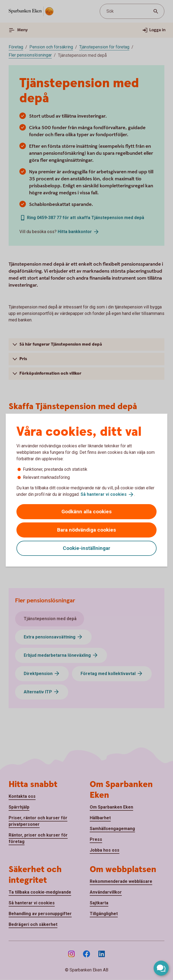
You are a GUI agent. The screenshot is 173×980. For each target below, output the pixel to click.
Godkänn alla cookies (86, 512)
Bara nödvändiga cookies (86, 530)
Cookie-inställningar (86, 548)
